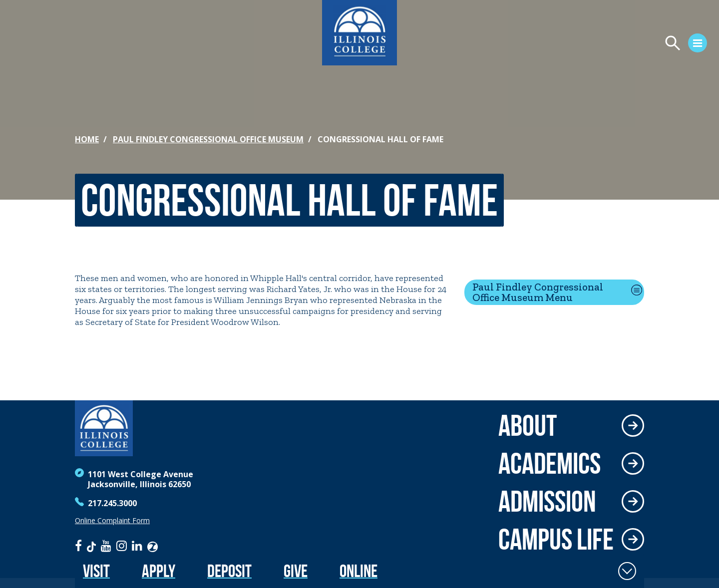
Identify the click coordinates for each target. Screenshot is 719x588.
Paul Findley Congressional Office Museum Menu (538, 292)
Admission (547, 501)
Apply (159, 571)
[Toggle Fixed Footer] (627, 571)
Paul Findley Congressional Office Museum (208, 139)
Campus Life (556, 539)
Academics (549, 463)
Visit (96, 571)
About (528, 425)
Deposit (229, 571)
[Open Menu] (597, 44)
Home (87, 139)
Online (359, 571)
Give (296, 571)
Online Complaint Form (112, 521)
